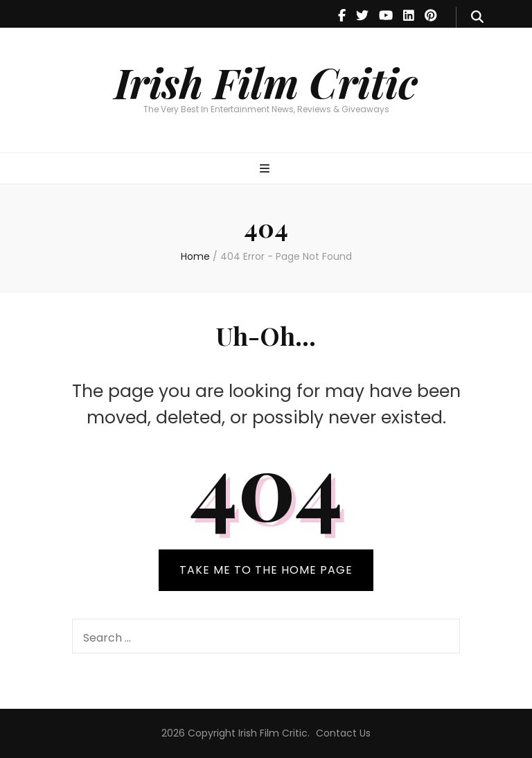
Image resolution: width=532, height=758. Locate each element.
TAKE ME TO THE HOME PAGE (266, 570)
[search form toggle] (477, 17)
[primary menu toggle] (266, 169)
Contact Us (343, 733)
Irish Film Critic (266, 82)
